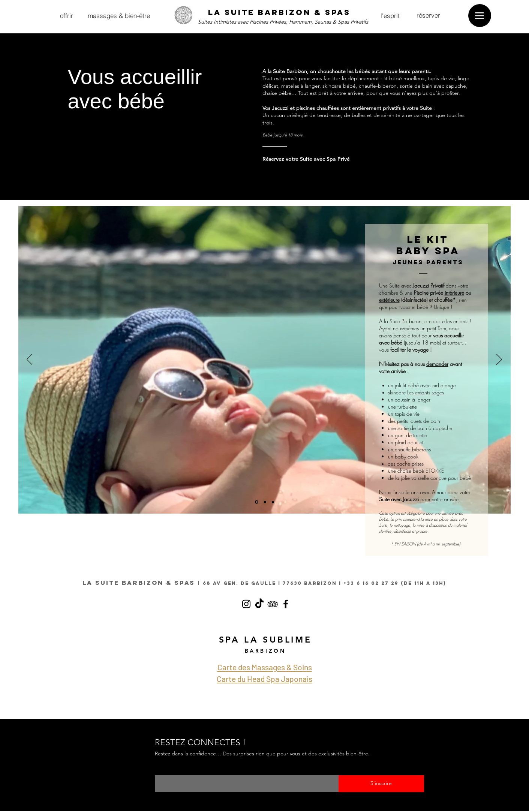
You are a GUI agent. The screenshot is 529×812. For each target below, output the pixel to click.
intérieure (454, 293)
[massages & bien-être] (119, 15)
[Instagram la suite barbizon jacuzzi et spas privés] (246, 604)
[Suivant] (499, 360)
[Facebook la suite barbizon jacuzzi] (286, 604)
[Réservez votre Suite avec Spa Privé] (309, 159)
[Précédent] (29, 360)
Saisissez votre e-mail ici (183, 770)
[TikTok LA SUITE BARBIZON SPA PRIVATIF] (259, 604)
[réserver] (429, 15)
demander (437, 364)
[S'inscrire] (381, 784)
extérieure (389, 300)
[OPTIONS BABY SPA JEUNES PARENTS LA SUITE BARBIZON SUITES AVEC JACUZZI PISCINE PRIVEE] (257, 502)
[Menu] (480, 16)
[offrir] (67, 15)
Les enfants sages (426, 392)
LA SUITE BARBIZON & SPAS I (142, 583)
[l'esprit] (390, 15)
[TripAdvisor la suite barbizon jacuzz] (273, 604)
